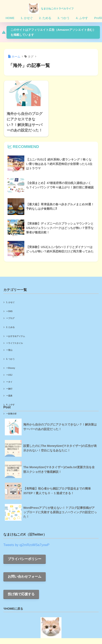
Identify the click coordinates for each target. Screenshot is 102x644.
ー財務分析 (11, 414)
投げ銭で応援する (21, 594)
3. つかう (10, 359)
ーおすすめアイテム (16, 336)
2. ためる (10, 327)
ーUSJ (9, 375)
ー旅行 (9, 389)
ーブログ (10, 318)
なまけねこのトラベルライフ (57, 8)
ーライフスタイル (14, 343)
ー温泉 (9, 396)
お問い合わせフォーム (25, 577)
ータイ (9, 382)
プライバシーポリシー (25, 559)
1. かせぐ (10, 302)
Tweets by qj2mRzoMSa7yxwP (26, 545)
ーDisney (11, 368)
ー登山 (9, 350)
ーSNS (9, 311)
